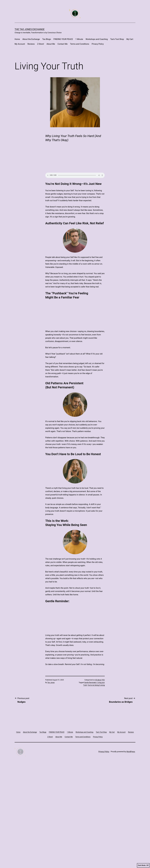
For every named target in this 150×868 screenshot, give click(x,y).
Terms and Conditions (80, 44)
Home (17, 39)
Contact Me (62, 44)
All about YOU (100, 782)
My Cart (130, 39)
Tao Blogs (47, 39)
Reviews (31, 44)
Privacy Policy (98, 44)
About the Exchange (31, 39)
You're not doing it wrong (96, 787)
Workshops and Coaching (97, 39)
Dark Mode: (143, 865)
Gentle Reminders (90, 785)
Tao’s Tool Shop (117, 39)
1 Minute (79, 39)
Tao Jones (51, 785)
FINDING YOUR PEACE (63, 39)
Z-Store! (41, 44)
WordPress (131, 854)
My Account (20, 44)
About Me (51, 44)
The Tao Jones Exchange (30, 29)
